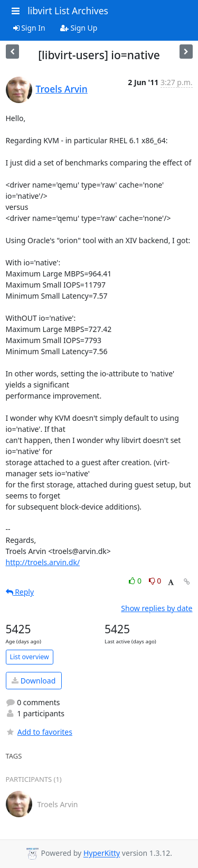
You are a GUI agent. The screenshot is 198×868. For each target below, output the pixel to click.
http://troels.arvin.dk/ (43, 562)
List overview (30, 657)
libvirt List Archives (68, 11)
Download (34, 681)
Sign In (29, 28)
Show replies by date (157, 608)
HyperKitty (102, 853)
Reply (20, 592)
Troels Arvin (62, 89)
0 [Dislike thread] (155, 581)
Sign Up (79, 28)
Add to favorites (39, 732)
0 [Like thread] (136, 581)
